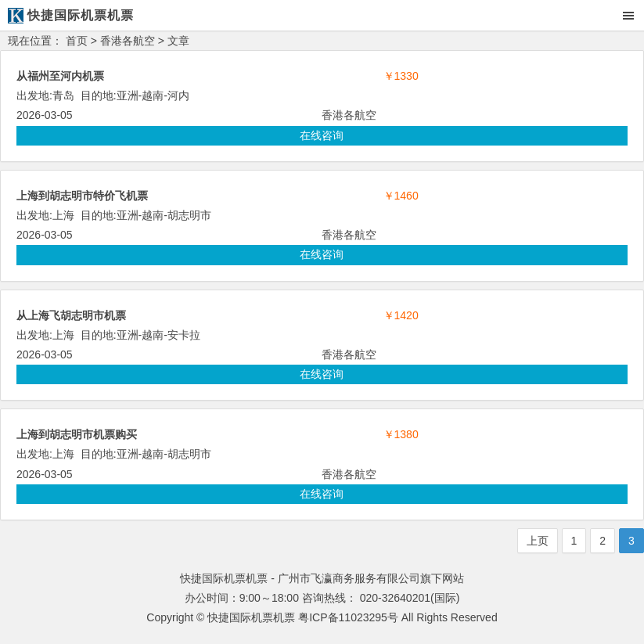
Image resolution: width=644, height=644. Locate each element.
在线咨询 (322, 135)
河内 (178, 95)
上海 (63, 215)
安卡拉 (184, 335)
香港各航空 (128, 41)
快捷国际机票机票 (251, 617)
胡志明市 (189, 215)
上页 (538, 541)
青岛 (63, 95)
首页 (77, 41)
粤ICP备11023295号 (348, 617)
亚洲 (128, 95)
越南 (153, 95)
